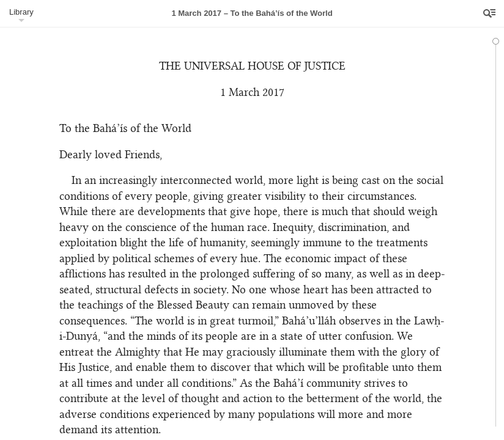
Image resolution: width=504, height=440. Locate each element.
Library (21, 12)
